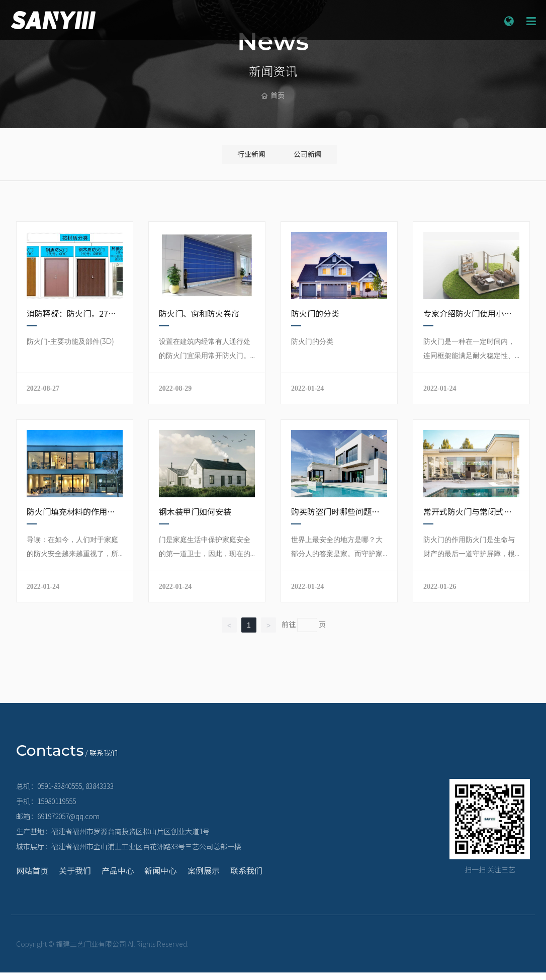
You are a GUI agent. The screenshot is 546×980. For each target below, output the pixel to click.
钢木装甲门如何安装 (195, 519)
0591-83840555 (60, 793)
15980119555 (57, 809)
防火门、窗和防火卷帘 (199, 321)
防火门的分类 (315, 321)
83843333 (100, 793)
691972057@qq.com (68, 824)
